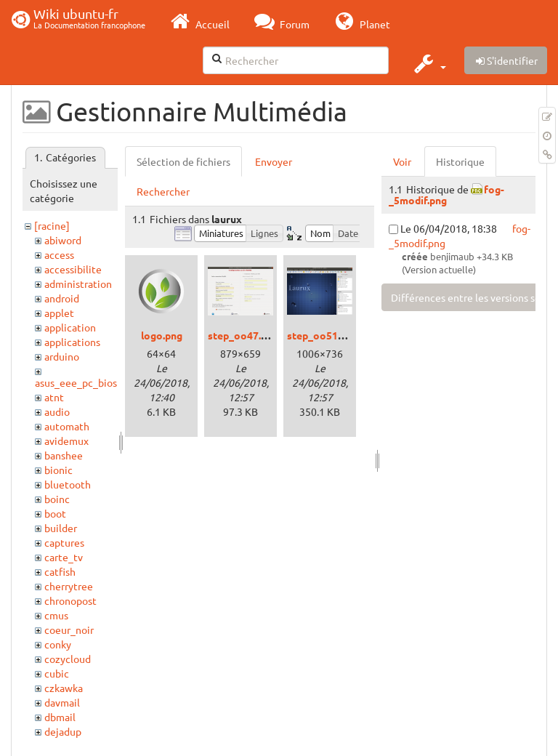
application (70, 327)
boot (55, 513)
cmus (56, 615)
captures (64, 542)
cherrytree (69, 586)
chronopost (70, 600)
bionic (58, 470)
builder (61, 528)
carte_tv (64, 557)
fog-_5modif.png (446, 194)
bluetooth (68, 484)
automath (67, 426)
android (62, 298)
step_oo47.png (243, 335)
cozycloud (68, 659)
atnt (54, 397)
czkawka (64, 688)
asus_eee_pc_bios (76, 382)
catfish (60, 571)
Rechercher (163, 191)
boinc (57, 499)
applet (59, 313)
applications (72, 342)
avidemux (66, 441)
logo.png (162, 335)
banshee (64, 455)
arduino (62, 356)
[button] (428, 63)
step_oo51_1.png (328, 335)
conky (58, 644)
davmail (62, 702)
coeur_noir (69, 630)
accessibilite (73, 269)
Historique (460, 161)
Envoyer (274, 161)
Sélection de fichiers (183, 161)
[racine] (52, 225)
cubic (57, 673)
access (59, 254)
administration (78, 283)
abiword (63, 240)
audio (57, 411)
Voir (402, 161)
